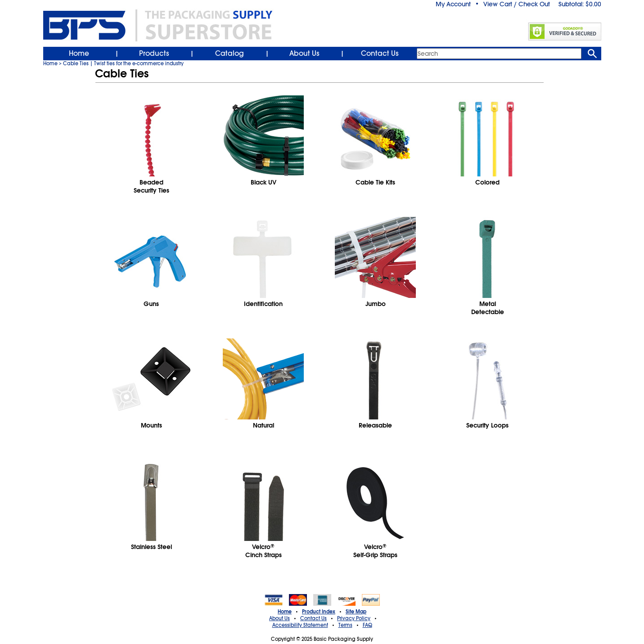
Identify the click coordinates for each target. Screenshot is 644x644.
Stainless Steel (151, 547)
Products (154, 54)
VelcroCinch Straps (263, 551)
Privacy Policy (354, 618)
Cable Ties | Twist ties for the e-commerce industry (123, 63)
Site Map (356, 612)
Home (79, 54)
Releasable (375, 425)
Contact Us (380, 54)
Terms (345, 625)
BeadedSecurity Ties (151, 186)
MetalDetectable (488, 308)
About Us (304, 54)
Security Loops (487, 425)
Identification (263, 304)
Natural (263, 425)
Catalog (230, 54)
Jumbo (376, 304)
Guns (151, 304)
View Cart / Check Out (517, 4)
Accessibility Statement (300, 625)
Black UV (263, 182)
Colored (487, 182)
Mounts (151, 425)
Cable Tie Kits (375, 182)
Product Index (319, 612)
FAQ (367, 625)
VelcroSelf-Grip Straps (375, 551)
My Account (453, 4)
